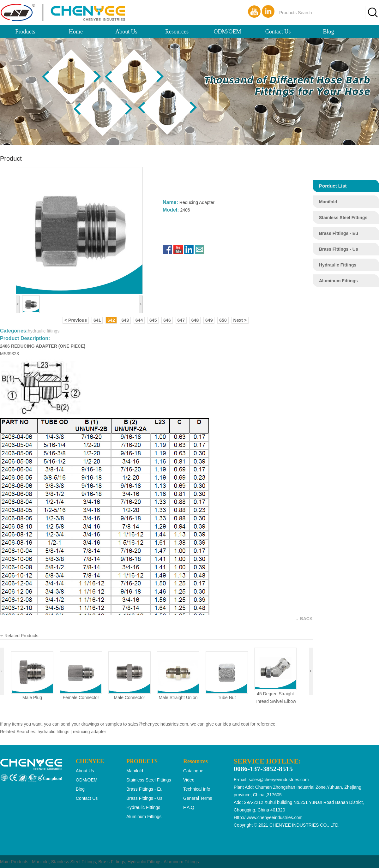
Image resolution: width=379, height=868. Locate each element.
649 (209, 320)
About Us (126, 32)
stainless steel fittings (343, 218)
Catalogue (193, 771)
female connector (81, 697)
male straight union (178, 697)
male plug (32, 697)
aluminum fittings (338, 281)
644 (139, 320)
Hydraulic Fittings (144, 862)
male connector (130, 697)
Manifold (40, 862)
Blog (328, 32)
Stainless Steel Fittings (74, 862)
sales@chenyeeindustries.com (158, 724)
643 (125, 320)
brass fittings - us (339, 249)
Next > (240, 320)
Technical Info (197, 789)
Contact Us (278, 32)
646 (167, 320)
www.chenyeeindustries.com (275, 817)
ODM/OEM (227, 32)
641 (97, 320)
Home (76, 32)
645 (153, 320)
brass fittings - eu (339, 233)
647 (181, 320)
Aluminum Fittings (181, 862)
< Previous (76, 320)
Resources (177, 32)
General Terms (198, 798)
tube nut (227, 697)
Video (189, 780)
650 (223, 320)
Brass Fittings (112, 862)
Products (25, 32)
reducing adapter (90, 732)
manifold (328, 202)
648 (195, 320)
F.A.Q (189, 807)
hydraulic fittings (338, 265)
